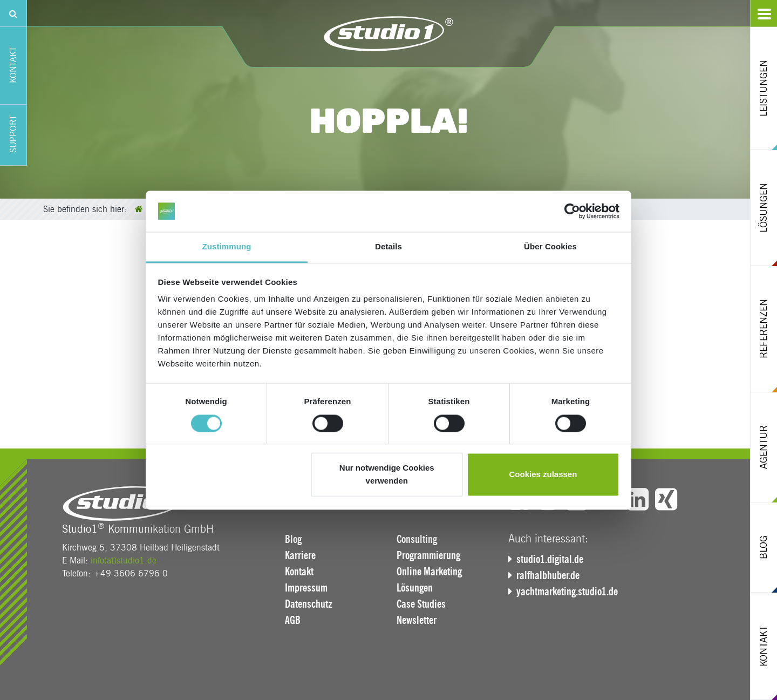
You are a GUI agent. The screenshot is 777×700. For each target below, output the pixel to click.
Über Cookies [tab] (550, 247)
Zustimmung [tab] (227, 247)
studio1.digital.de (550, 559)
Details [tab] (388, 247)
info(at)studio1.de (124, 560)
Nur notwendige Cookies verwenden (387, 475)
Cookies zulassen (543, 475)
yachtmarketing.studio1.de (567, 592)
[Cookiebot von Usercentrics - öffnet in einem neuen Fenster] (572, 211)
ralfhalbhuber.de (548, 575)
